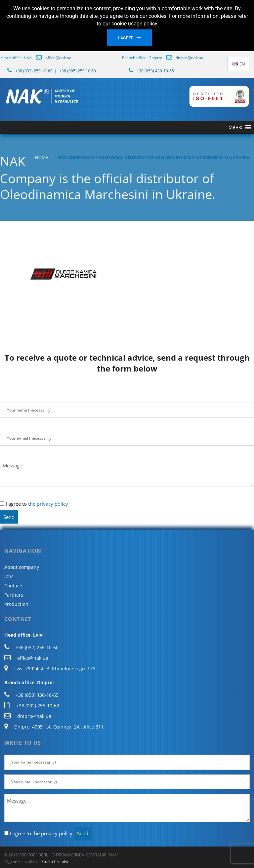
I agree (126, 38)
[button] (235, 127)
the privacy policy (48, 504)
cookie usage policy (134, 24)
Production (16, 604)
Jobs (9, 576)
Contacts (14, 586)
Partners (14, 595)
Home (42, 158)
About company (22, 567)
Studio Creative (55, 862)
